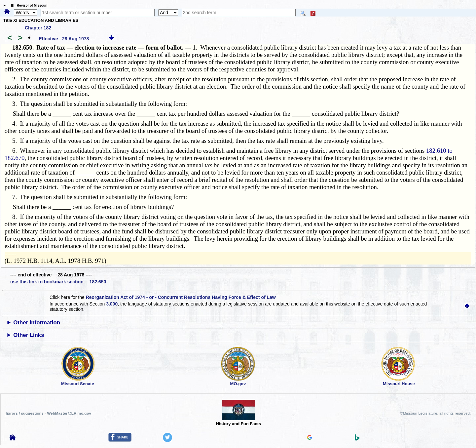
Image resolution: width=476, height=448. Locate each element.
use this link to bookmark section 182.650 (58, 282)
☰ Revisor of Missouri (27, 5)
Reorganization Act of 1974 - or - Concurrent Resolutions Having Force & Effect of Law (181, 297)
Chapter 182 (38, 28)
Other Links (29, 335)
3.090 (112, 304)
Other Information (37, 323)
